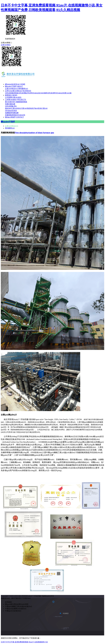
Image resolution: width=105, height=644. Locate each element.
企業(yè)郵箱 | (6, 43)
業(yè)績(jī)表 (10, 102)
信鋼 (17, 113)
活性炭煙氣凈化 (24, 93)
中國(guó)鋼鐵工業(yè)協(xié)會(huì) (18, 606)
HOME (23, 84)
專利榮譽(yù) (23, 89)
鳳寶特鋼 (12, 113)
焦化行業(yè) (22, 108)
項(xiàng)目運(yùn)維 (64, 93)
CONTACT (20, 117)
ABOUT (20, 86)
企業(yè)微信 (6, 45)
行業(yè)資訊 (17, 97)
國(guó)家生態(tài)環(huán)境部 (17, 604)
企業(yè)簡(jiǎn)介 (12, 89)
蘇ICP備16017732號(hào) (21, 598)
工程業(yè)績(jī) (11, 100)
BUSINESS (27, 91)
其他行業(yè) (43, 108)
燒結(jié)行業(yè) (11, 108)
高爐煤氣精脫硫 (21, 102)
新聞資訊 (8, 95)
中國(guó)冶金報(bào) (13, 611)
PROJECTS (22, 100)
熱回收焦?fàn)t (33, 108)
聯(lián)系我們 (10, 117)
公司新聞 (8, 97)
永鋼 (13, 104)
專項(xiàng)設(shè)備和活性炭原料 (43, 93)
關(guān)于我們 (11, 86)
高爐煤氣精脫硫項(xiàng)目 (15, 115)
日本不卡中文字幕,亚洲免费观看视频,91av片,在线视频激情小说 (24, 642)
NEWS (15, 95)
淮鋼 (7, 113)
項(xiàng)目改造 (11, 111)
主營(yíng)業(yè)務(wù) (14, 91)
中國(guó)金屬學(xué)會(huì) (16, 609)
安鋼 (7, 104)
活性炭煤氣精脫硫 (12, 93)
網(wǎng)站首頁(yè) (12, 84)
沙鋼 (10, 104)
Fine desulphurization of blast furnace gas (34, 133)
